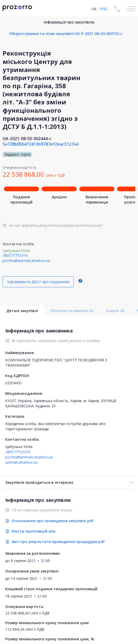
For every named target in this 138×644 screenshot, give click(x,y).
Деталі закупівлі (22, 311)
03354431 (14, 383)
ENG (104, 9)
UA (94, 9)
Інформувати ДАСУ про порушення (38, 282)
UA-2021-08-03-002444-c (27, 139)
